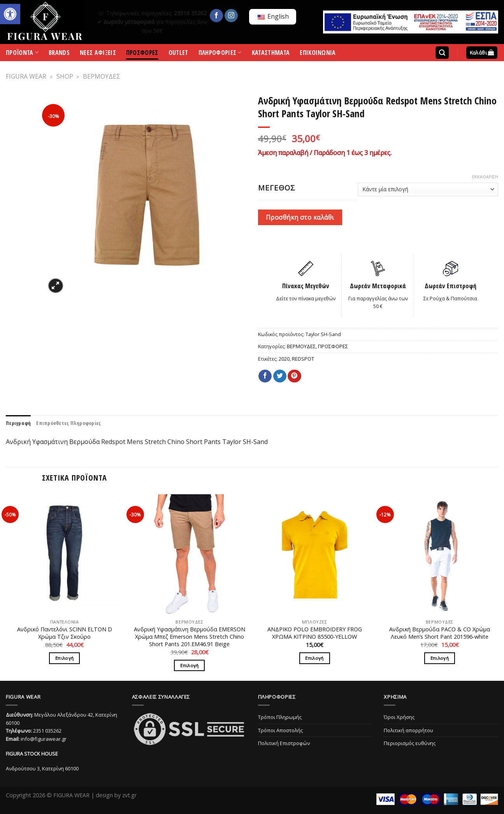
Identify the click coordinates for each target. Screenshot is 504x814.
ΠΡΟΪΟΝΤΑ (22, 54)
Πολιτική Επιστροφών (284, 743)
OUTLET (178, 54)
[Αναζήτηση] (442, 53)
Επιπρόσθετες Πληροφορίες (68, 423)
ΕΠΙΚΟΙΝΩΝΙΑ (318, 54)
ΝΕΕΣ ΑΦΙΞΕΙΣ (98, 54)
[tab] (18, 423)
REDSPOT (303, 359)
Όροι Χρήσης (399, 717)
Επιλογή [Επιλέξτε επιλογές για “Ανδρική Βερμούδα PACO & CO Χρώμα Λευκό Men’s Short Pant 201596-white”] (440, 658)
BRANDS (59, 54)
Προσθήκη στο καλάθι (300, 217)
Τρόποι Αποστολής (280, 730)
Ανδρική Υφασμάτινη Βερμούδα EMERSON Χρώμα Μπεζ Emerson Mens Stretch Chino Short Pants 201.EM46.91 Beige (190, 637)
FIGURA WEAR (26, 76)
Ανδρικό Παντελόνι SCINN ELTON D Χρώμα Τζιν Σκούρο (65, 633)
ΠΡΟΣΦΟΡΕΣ (142, 54)
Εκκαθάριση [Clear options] (485, 177)
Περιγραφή (18, 423)
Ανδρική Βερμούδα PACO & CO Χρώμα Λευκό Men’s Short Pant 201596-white (440, 633)
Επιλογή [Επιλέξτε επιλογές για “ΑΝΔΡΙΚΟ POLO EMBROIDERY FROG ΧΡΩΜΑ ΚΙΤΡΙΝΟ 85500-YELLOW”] (314, 658)
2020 (284, 359)
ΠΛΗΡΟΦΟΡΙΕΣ (220, 54)
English (273, 16)
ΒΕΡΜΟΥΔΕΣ (102, 76)
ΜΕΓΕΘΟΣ (277, 188)
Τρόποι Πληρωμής (280, 717)
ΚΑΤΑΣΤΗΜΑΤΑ (271, 54)
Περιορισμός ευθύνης (410, 743)
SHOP (65, 76)
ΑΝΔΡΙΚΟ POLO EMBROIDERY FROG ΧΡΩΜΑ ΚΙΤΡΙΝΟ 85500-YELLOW (315, 633)
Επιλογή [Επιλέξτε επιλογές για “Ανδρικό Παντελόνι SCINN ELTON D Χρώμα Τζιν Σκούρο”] (64, 658)
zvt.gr (129, 795)
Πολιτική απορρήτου (408, 730)
